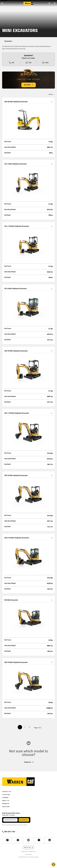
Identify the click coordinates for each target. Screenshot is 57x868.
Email (45, 63)
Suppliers (6, 807)
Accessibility (28, 854)
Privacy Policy (25, 852)
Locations (6, 795)
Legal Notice (33, 852)
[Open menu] (2, 3)
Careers (5, 798)
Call (12, 63)
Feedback (6, 804)
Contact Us (7, 792)
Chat (28, 63)
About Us (6, 801)
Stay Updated (23, 820)
